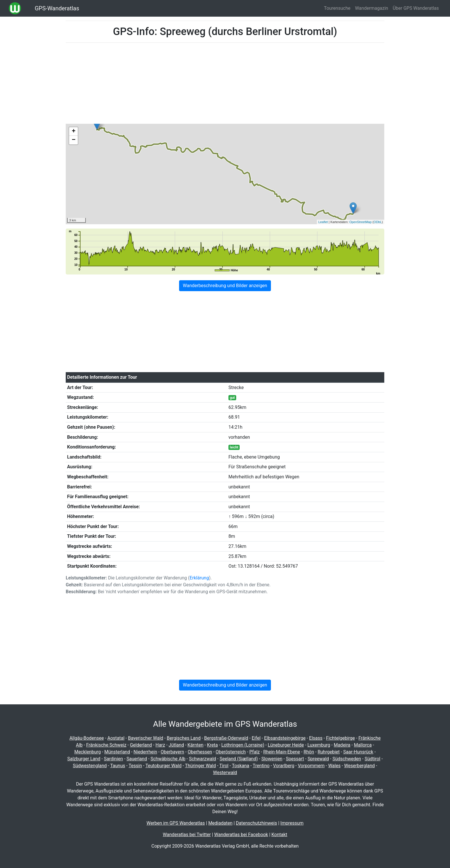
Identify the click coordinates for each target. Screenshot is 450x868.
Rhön (309, 752)
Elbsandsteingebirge (285, 738)
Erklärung (199, 578)
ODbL (378, 222)
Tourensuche (337, 8)
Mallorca (363, 745)
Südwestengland (90, 766)
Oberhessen (200, 752)
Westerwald (225, 773)
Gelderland (141, 745)
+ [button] (74, 132)
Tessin (135, 766)
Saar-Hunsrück (358, 752)
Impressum (292, 823)
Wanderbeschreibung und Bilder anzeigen (225, 286)
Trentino (261, 766)
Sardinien (113, 759)
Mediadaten (220, 823)
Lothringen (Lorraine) (243, 745)
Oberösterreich (231, 752)
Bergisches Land (184, 738)
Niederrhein (145, 752)
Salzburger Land (84, 759)
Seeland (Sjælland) (239, 759)
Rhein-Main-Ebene (282, 752)
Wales (334, 766)
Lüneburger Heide (286, 745)
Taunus (118, 766)
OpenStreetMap (360, 222)
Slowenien (272, 759)
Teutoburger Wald (164, 766)
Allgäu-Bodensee (87, 738)
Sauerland (137, 759)
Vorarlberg (284, 766)
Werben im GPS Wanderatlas (175, 823)
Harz (160, 745)
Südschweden (347, 759)
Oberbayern (172, 752)
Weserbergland (359, 766)
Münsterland (117, 752)
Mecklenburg (88, 752)
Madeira (342, 745)
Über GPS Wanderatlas (416, 8)
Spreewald (318, 759)
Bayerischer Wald (146, 738)
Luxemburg (319, 745)
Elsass (316, 738)
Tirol (224, 766)
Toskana (241, 766)
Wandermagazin (372, 8)
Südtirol (372, 759)
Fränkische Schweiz (106, 745)
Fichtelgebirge (341, 738)
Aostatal (116, 738)
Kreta (212, 745)
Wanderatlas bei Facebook (241, 835)
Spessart (295, 759)
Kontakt (279, 835)
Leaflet (323, 222)
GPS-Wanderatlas (57, 8)
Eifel (256, 738)
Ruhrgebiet (329, 752)
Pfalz (255, 752)
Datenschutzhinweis (256, 823)
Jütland (176, 745)
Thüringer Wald (200, 766)
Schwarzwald (202, 759)
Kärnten (195, 745)
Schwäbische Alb (168, 759)
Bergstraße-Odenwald (226, 738)
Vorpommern (311, 766)
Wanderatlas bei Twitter (187, 835)
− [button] (74, 140)
